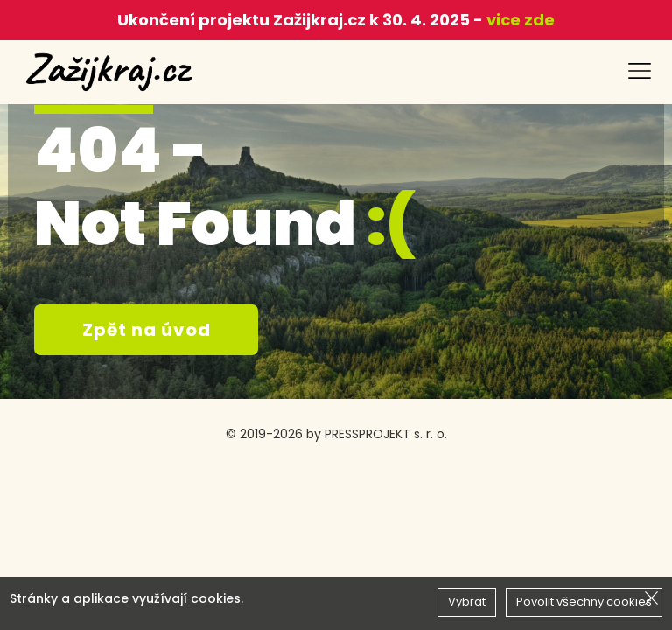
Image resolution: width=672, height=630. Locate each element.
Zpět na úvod (147, 330)
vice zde (519, 20)
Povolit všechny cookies (584, 602)
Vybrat (467, 602)
